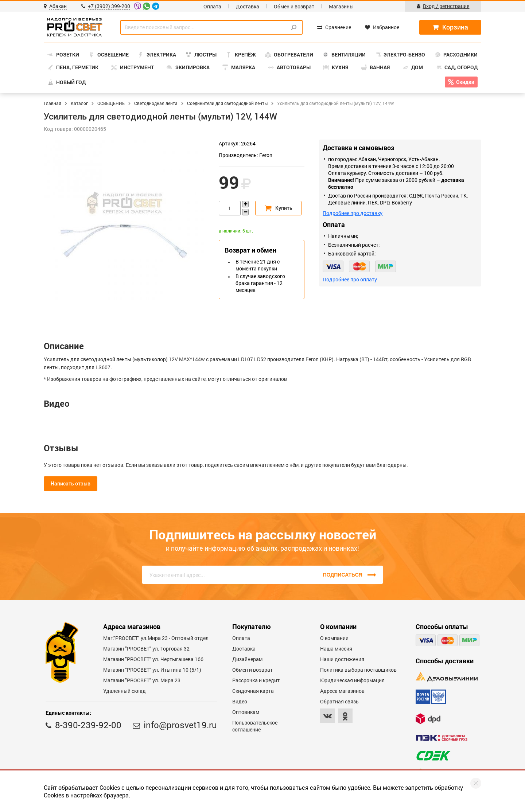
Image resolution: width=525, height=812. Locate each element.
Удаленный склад (125, 691)
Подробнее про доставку (353, 213)
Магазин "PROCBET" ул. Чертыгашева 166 (153, 659)
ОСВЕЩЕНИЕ (111, 103)
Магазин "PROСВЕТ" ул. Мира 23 (142, 680)
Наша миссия (336, 649)
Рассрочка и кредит (256, 680)
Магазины (341, 6)
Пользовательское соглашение (255, 726)
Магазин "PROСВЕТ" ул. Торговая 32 (146, 649)
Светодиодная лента (156, 103)
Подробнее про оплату (350, 279)
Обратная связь (339, 701)
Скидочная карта (253, 691)
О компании (334, 638)
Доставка (248, 6)
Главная (52, 103)
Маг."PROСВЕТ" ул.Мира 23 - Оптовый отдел (156, 638)
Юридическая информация (352, 680)
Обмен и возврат (294, 6)
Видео (240, 701)
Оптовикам (246, 712)
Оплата (212, 6)
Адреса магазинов (342, 691)
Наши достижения (342, 659)
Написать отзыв (71, 484)
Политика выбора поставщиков (358, 670)
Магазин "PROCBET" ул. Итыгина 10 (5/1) (152, 670)
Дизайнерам (247, 659)
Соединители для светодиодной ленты (227, 103)
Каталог (79, 103)
